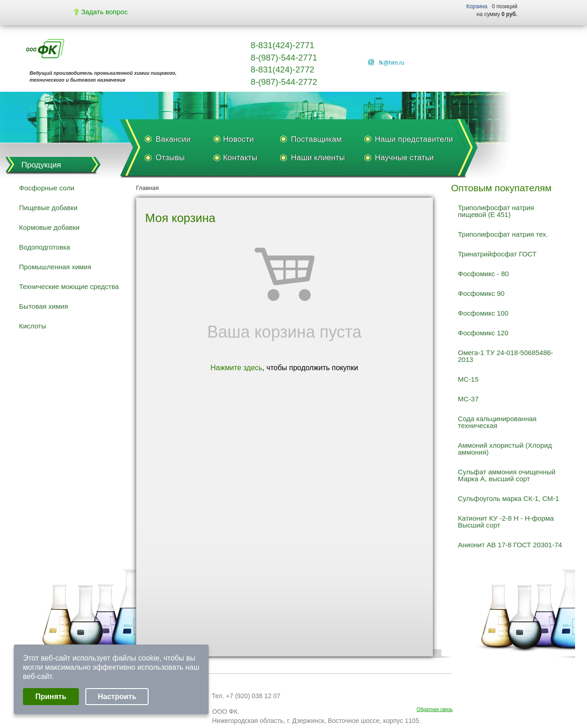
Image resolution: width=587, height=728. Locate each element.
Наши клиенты (318, 157)
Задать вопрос (101, 12)
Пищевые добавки (49, 208)
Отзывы (170, 157)
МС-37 (468, 399)
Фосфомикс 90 (482, 293)
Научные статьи (404, 157)
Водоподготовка (45, 247)
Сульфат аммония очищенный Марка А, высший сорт (507, 475)
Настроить (117, 697)
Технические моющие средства (69, 286)
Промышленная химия (55, 267)
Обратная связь (435, 709)
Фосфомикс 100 (483, 313)
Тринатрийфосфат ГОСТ (497, 254)
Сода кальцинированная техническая (497, 422)
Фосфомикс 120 (483, 333)
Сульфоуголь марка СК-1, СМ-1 (509, 498)
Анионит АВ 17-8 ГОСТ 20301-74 (510, 545)
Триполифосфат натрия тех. (503, 234)
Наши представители (414, 139)
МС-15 (468, 379)
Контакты (241, 157)
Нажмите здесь (236, 368)
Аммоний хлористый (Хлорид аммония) (505, 449)
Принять (51, 697)
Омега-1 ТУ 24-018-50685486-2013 (506, 356)
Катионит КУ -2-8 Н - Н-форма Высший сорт (506, 522)
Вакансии (173, 139)
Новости (239, 139)
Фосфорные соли (47, 188)
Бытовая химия (44, 306)
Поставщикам (317, 139)
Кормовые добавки (50, 227)
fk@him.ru (392, 63)
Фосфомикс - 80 (484, 274)
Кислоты (33, 326)
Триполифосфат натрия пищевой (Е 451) (496, 211)
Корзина (477, 6)
